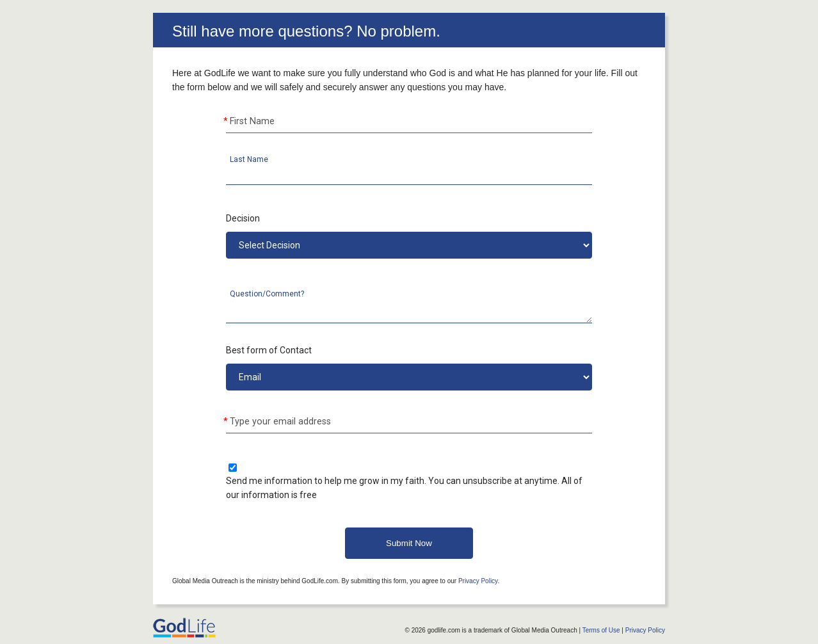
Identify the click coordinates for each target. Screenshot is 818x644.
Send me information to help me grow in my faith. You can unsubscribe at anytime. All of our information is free (404, 488)
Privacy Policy (478, 581)
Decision (243, 218)
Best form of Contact (269, 350)
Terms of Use (601, 630)
